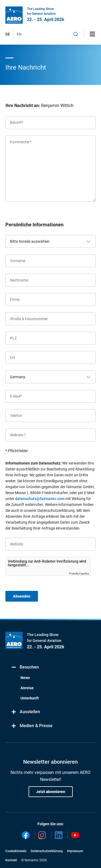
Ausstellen (25, 712)
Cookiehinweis (16, 851)
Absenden (22, 596)
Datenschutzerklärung (47, 851)
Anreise (27, 688)
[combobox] (76, 34)
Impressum (75, 851)
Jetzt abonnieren (51, 792)
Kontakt (11, 860)
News (25, 678)
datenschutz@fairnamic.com (40, 499)
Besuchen (25, 667)
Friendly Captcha (79, 574)
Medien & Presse (32, 726)
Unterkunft (30, 698)
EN (19, 34)
